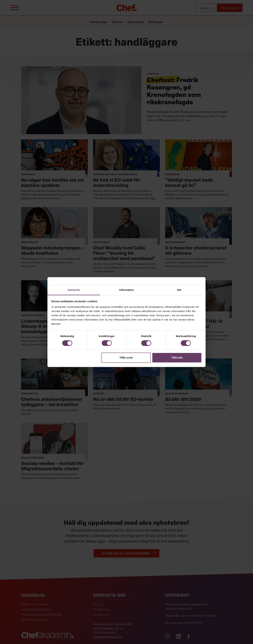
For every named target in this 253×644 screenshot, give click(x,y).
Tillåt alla (177, 358)
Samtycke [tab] (74, 290)
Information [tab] (126, 290)
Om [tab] (179, 290)
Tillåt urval (126, 358)
